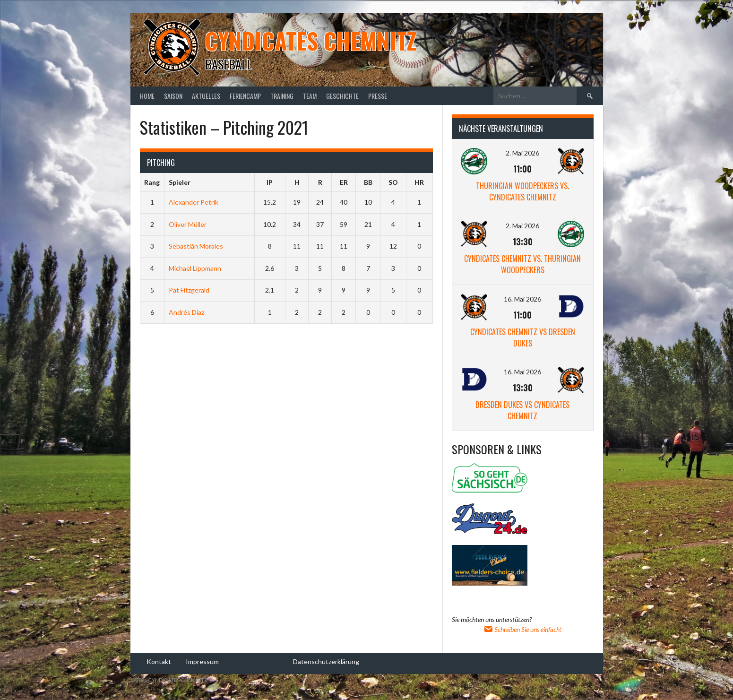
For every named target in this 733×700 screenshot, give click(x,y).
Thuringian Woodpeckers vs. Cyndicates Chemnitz (522, 191)
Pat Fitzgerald (189, 290)
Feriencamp (245, 96)
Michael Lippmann (195, 268)
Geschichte (342, 96)
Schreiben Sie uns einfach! (522, 629)
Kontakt (159, 661)
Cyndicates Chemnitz (311, 40)
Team (310, 96)
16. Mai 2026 (522, 299)
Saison (173, 96)
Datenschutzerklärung (326, 661)
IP (270, 182)
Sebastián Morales (196, 246)
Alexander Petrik (194, 202)
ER (344, 182)
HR (419, 182)
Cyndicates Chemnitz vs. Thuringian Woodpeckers (522, 264)
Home (147, 96)
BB (368, 182)
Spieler (180, 182)
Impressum (202, 661)
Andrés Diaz (186, 312)
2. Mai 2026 (522, 153)
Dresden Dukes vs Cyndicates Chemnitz (522, 410)
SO (393, 182)
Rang (152, 182)
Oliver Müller (188, 224)
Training (282, 96)
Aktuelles (206, 96)
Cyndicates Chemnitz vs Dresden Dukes (523, 337)
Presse (378, 96)
